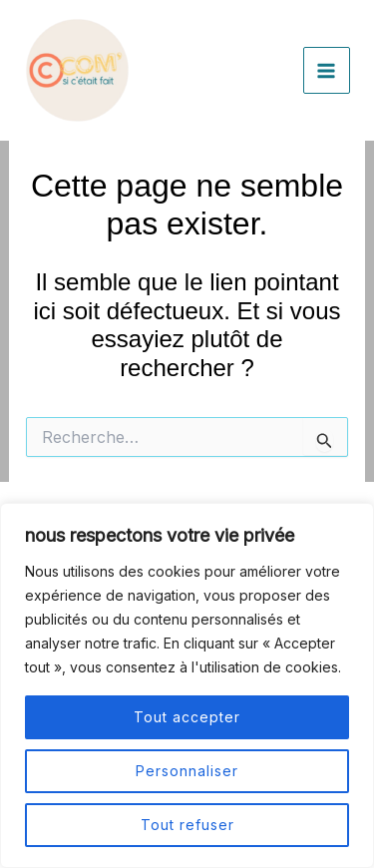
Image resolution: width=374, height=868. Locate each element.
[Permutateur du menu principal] (327, 71)
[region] (187, 685)
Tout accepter (187, 717)
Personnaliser (187, 771)
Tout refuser (187, 825)
